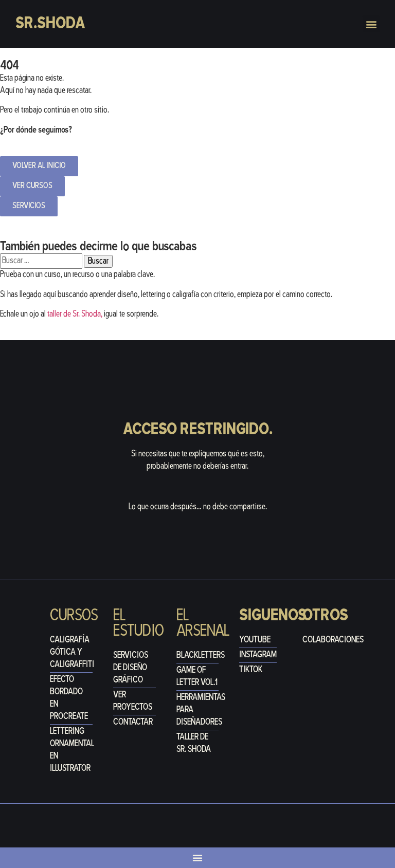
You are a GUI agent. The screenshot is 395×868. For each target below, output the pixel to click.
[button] (371, 24)
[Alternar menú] (197, 858)
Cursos (74, 616)
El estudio (139, 624)
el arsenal (203, 624)
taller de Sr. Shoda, (75, 314)
